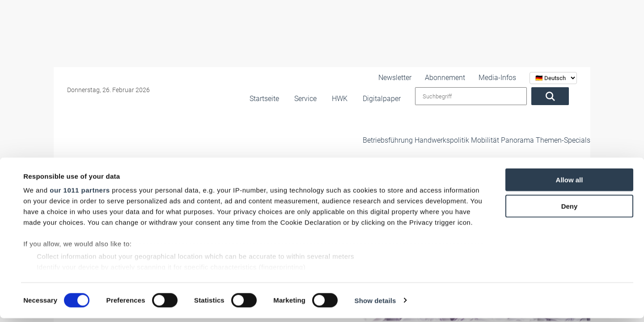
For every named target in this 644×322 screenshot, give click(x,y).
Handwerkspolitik (401, 125)
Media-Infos (506, 78)
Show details (375, 304)
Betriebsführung (338, 125)
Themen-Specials (552, 125)
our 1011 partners (80, 194)
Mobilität (453, 125)
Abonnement (461, 78)
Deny (570, 210)
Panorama (496, 125)
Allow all (570, 184)
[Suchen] (558, 96)
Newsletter (417, 78)
